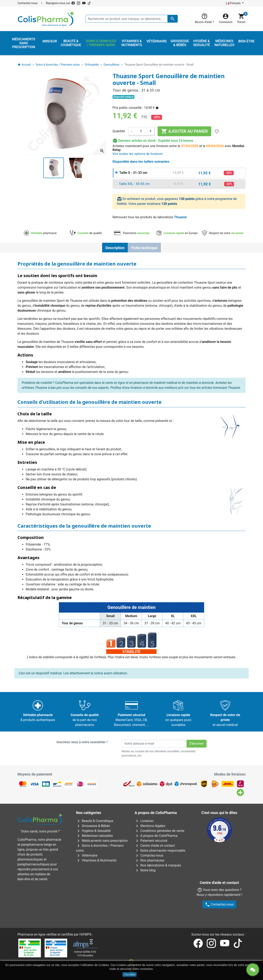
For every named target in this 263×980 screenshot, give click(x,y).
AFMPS (86, 893)
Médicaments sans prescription (102, 841)
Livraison (144, 821)
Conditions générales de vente (159, 831)
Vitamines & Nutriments (96, 860)
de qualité (86, 233)
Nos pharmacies (149, 860)
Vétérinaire (87, 855)
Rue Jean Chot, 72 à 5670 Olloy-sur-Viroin (129, 949)
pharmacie (40, 233)
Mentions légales (150, 826)
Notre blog (145, 870)
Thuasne (180, 217)
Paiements (132, 233)
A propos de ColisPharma (156, 836)
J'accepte (130, 974)
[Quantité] (141, 131)
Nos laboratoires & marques (158, 865)
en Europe (177, 233)
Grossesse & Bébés (93, 826)
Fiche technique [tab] (144, 248)
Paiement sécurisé (151, 841)
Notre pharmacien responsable (160, 851)
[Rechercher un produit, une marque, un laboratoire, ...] (131, 19)
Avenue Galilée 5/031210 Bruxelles (85, 913)
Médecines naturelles (95, 836)
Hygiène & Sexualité (93, 831)
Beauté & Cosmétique (95, 821)
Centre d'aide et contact (155, 846)
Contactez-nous (28, 3)
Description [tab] (115, 248)
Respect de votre (223, 233)
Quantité (119, 131)
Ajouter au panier (184, 131)
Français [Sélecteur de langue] (234, 3)
